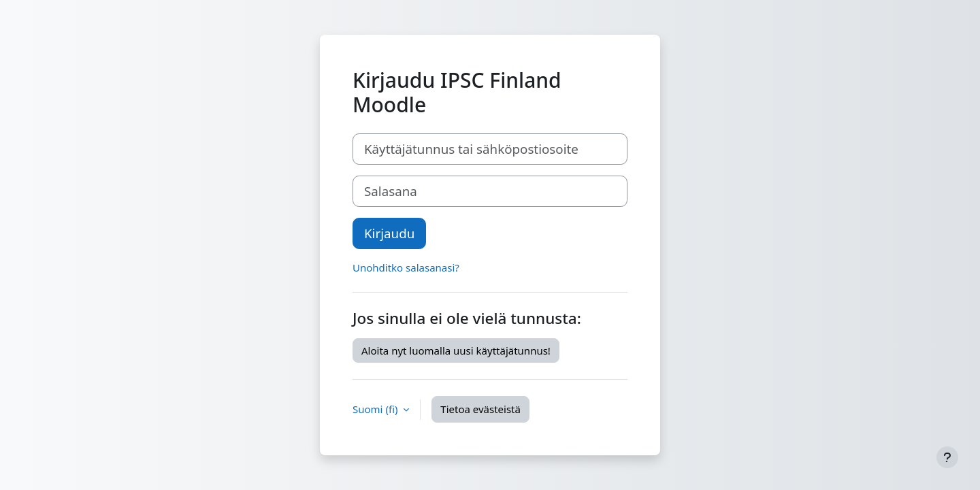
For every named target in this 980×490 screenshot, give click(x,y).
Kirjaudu (389, 233)
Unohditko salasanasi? (406, 267)
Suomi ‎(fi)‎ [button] (376, 409)
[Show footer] (947, 457)
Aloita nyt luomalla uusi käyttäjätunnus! (456, 350)
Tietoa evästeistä (480, 409)
